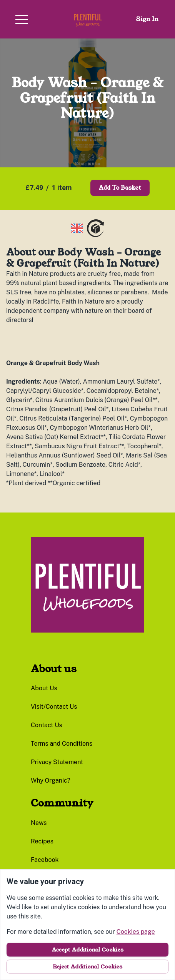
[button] (22, 19)
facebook (45, 860)
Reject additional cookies (87, 967)
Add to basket (120, 188)
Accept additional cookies (88, 950)
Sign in (147, 19)
